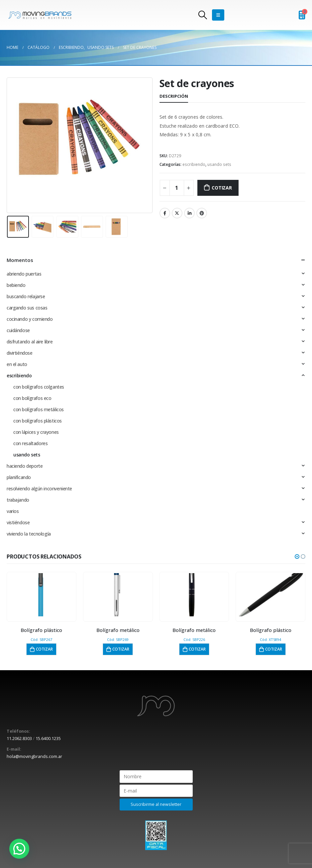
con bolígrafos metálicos (39, 409)
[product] (42, 595)
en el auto (17, 364)
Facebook (165, 213)
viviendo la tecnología (29, 534)
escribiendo (194, 164)
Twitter (177, 213)
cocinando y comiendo (30, 319)
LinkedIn (189, 213)
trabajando (18, 500)
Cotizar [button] (44, 649)
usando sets (219, 164)
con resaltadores (30, 443)
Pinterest (202, 213)
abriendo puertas (24, 274)
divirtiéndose (20, 353)
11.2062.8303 (19, 739)
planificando (19, 477)
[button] (297, 557)
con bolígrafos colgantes (39, 387)
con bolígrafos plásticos (38, 421)
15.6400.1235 (48, 739)
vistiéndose (18, 522)
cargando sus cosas (27, 308)
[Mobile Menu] (218, 15)
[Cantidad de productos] (177, 188)
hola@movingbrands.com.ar (34, 756)
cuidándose (18, 330)
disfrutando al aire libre (30, 342)
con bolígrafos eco (32, 398)
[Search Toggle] (203, 15)
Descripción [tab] (174, 96)
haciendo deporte (25, 466)
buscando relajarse (26, 296)
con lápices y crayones (36, 432)
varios (13, 511)
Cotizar (222, 188)
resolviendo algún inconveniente (39, 489)
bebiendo (16, 285)
